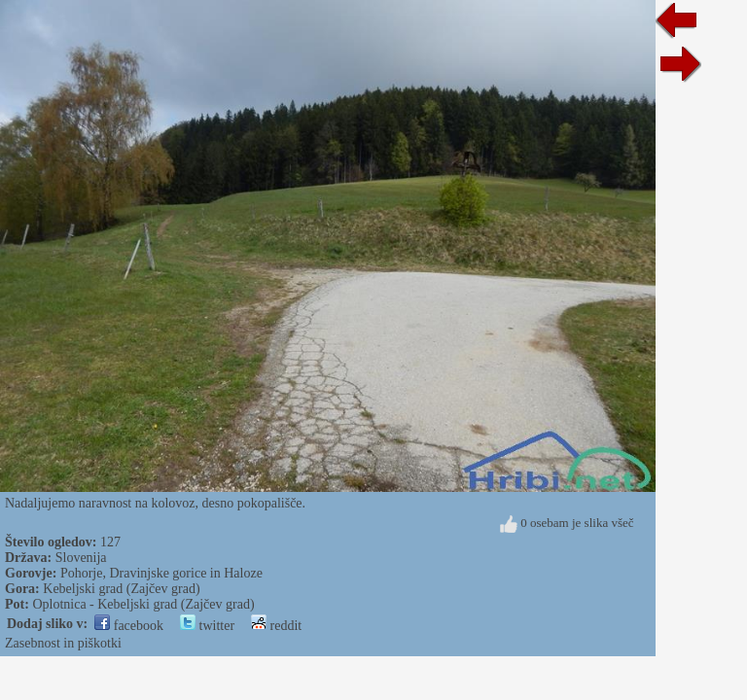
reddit (276, 626)
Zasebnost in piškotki (63, 643)
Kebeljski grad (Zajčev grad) (121, 589)
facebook (129, 626)
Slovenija (81, 558)
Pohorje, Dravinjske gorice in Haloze (161, 573)
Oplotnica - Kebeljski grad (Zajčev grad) (143, 604)
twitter (207, 626)
